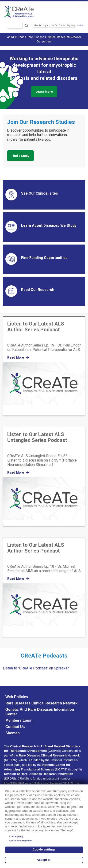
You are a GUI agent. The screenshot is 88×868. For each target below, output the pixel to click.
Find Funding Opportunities (44, 258)
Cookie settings (44, 849)
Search (27, 26)
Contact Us (15, 727)
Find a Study (20, 156)
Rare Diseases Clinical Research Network (41, 703)
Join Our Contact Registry (62, 25)
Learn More (44, 92)
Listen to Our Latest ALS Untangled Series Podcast (37, 437)
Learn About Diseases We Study (49, 226)
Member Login (41, 25)
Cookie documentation (21, 841)
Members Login (19, 720)
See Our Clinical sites (40, 193)
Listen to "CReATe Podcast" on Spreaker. (36, 668)
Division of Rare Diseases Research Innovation (39, 774)
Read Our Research (38, 290)
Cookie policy (16, 836)
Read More (18, 357)
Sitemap (13, 733)
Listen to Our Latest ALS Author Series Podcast (36, 327)
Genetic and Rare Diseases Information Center (40, 712)
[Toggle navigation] (81, 7)
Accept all (44, 860)
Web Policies (17, 697)
